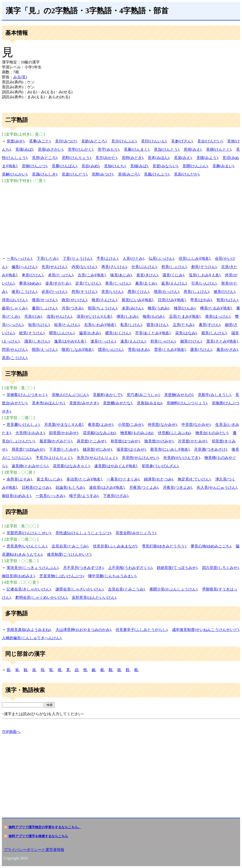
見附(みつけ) (102, 174)
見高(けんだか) (187, 174)
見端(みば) (139, 166)
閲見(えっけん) (45, 350)
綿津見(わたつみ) (158, 479)
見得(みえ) (192, 149)
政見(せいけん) (74, 300)
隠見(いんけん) (111, 350)
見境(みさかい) (50, 149)
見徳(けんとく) (219, 149)
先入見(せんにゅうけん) (217, 487)
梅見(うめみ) (158, 308)
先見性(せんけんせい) (140, 458)
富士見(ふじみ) (49, 479)
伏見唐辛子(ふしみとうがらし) (141, 630)
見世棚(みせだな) (118, 403)
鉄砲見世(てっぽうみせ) (177, 568)
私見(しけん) (131, 325)
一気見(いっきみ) (50, 496)
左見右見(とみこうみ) (70, 546)
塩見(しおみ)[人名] (205, 275)
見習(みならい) (165, 166)
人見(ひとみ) (133, 258)
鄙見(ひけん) (191, 341)
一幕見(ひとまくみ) (123, 479)
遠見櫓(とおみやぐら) (30, 466)
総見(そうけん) (32, 333)
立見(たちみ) (184, 325)
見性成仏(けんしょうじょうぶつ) (83, 533)
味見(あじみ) (121, 275)
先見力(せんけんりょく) (97, 458)
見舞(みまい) (223, 166)
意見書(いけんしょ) (23, 425)
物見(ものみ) (153, 316)
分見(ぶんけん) (144, 267)
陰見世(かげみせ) (159, 441)
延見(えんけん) (174, 283)
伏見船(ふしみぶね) (174, 433)
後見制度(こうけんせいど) (69, 554)
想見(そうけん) (84, 292)
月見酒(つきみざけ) (210, 449)
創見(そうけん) (204, 267)
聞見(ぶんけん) (62, 333)
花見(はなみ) (186, 333)
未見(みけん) (132, 308)
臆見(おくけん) (118, 333)
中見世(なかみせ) (196, 425)
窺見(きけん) (157, 325)
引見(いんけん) (204, 283)
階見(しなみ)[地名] (77, 350)
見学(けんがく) (80, 149)
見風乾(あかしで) (107, 395)
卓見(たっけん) (61, 275)
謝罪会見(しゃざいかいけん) (80, 589)
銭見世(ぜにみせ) (97, 449)
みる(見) (20, 77)
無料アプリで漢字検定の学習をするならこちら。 (45, 827)
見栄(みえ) (183, 158)
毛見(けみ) (33, 316)
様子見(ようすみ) (84, 496)
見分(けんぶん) (124, 141)
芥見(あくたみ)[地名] (153, 333)
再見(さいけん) (114, 267)
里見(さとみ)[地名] (222, 341)
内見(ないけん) (84, 267)
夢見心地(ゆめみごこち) (211, 546)
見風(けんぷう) (157, 174)
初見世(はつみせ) (125, 441)
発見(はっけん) (218, 316)
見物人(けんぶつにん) (70, 395)
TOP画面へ (11, 732)
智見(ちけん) (227, 300)
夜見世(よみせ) (101, 425)
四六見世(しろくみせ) (220, 568)
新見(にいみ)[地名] (137, 300)
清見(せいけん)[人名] (94, 316)
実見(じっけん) (118, 283)
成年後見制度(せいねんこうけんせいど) (205, 630)
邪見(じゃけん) (163, 341)
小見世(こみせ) (131, 425)
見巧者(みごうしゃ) (143, 395)
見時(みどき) (132, 158)
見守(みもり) (108, 149)
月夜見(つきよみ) (177, 487)
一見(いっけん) (19, 258)
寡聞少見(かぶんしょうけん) (173, 589)
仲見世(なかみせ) (162, 425)
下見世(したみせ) (64, 449)
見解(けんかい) (15, 174)
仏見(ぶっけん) (161, 258)
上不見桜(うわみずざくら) (130, 568)
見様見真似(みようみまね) (29, 630)
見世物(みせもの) (179, 395)
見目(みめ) (90, 166)
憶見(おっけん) (166, 292)
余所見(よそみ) (19, 479)
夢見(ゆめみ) (30, 283)
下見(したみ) (47, 258)
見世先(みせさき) (84, 403)
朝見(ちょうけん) (102, 308)
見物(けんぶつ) (34, 166)
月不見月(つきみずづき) (83, 568)
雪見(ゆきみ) (139, 350)
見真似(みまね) (149, 403)
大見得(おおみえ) (30, 433)
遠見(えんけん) (133, 341)
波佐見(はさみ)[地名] (107, 487)
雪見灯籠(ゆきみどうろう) (164, 546)
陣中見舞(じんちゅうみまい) (112, 576)
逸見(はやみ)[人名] (70, 341)
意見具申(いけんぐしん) (27, 546)
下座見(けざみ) (116, 496)
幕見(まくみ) (146, 283)
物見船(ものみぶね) (137, 433)
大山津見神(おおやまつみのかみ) (83, 630)
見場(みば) (24, 149)
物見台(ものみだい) (212, 433)
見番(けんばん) (64, 166)
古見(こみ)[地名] (92, 275)
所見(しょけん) (196, 292)
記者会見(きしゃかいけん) (29, 589)
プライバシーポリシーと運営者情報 (34, 850)
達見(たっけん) (103, 341)
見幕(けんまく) (136, 149)
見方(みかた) (106, 158)
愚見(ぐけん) (138, 292)
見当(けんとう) (166, 149)
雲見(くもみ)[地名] (170, 350)
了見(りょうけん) (77, 258)
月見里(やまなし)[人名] (64, 425)
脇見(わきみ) (90, 333)
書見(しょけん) (45, 308)
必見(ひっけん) (54, 292)
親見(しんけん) (214, 333)
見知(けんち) (115, 166)
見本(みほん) (158, 158)
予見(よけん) (107, 258)
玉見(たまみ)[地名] (185, 316)
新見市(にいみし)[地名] (170, 449)
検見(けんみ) (185, 308)
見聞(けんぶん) (195, 166)
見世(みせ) (15, 141)
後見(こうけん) (24, 292)
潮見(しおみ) (127, 316)
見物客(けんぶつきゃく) (27, 395)
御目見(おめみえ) (16, 496)
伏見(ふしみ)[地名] (194, 258)
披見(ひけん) (224, 292)
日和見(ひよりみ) (36, 487)
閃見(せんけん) (15, 350)
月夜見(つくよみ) (144, 487)
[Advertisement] (121, 219)
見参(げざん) (182, 141)
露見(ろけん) (201, 350)
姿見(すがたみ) (58, 283)
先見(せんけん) (54, 267)
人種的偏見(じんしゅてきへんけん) (32, 638)
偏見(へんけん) (24, 267)
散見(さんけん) (104, 300)
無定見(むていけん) (194, 479)
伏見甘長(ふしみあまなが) (115, 546)
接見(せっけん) (45, 300)
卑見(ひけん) (32, 275)
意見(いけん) (112, 292)
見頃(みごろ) (129, 174)
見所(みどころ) (45, 158)
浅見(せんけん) (59, 316)
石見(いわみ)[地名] (100, 325)
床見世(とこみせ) (91, 441)
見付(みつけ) (66, 141)
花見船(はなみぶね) (99, 433)
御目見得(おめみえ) (18, 576)
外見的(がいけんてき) (182, 458)
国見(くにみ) (173, 275)
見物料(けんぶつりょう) (187, 403)
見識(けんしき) (45, 174)
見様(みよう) (207, 158)
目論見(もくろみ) (70, 487)
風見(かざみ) (227, 350)
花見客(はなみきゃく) (71, 466)
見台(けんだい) (210, 141)
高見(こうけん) (15, 358)
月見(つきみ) (72, 308)
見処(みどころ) (94, 141)
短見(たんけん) (67, 325)
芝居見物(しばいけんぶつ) (62, 576)
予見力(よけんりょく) (54, 458)
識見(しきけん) (37, 341)
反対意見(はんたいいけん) (94, 597)
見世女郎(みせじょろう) (136, 533)
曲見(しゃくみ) (15, 308)
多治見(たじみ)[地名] (84, 479)
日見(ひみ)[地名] (172, 300)
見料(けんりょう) (76, 158)
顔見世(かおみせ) (64, 433)
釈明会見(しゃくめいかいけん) (41, 597)
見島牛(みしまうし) (214, 395)
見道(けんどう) (74, 174)
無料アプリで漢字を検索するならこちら (38, 836)
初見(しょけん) (174, 267)
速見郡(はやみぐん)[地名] (116, 466)
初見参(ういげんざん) (160, 466)
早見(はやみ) (201, 300)
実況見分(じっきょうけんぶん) (32, 568)
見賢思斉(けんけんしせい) (29, 533)
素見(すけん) (210, 325)
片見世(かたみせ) (192, 441)
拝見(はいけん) (15, 300)
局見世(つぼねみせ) (28, 449)
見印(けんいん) (154, 141)
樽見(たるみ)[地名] (216, 308)
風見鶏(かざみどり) (56, 441)
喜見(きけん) (147, 275)
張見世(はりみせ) (131, 449)
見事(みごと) (40, 141)
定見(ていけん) (88, 283)
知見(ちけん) (39, 325)
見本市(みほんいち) (48, 403)
